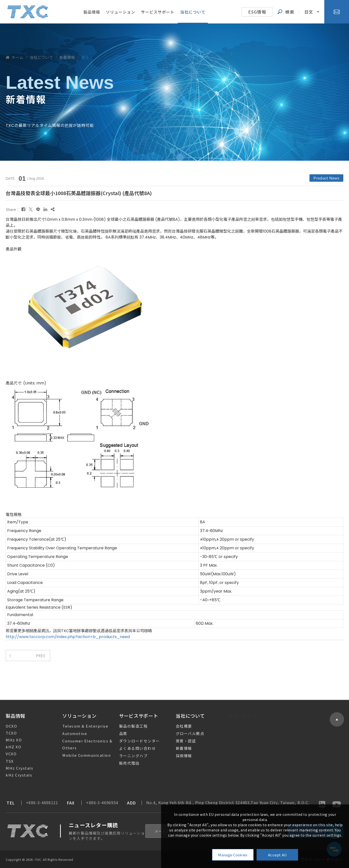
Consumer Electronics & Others (84, 744)
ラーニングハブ (128, 756)
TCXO (8, 733)
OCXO (8, 726)
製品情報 (92, 12)
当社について (193, 12)
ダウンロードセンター (135, 741)
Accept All (277, 855)
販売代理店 (124, 763)
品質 (118, 733)
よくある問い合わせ (132, 748)
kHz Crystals (15, 775)
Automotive (71, 733)
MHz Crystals (16, 768)
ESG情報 (257, 12)
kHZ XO (10, 747)
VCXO (7, 754)
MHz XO (10, 740)
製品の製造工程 (128, 726)
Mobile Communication (83, 755)
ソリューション (120, 12)
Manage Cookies (233, 855)
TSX (6, 761)
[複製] (53, 209)
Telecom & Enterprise (82, 726)
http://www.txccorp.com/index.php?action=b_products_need (68, 637)
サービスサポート (158, 12)
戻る (85, 57)
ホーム (15, 57)
